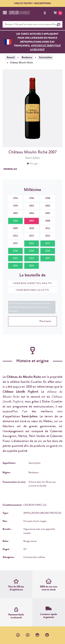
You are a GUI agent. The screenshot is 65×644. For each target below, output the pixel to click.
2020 (48, 251)
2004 (32, 213)
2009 (15, 228)
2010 (32, 228)
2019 (32, 251)
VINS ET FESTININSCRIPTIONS (32, 3)
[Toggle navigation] (5, 13)
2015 (15, 243)
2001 (32, 206)
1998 (48, 198)
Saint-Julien (45, 57)
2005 (48, 213)
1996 (32, 198)
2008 (48, 221)
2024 (15, 266)
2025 (32, 266)
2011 (48, 228)
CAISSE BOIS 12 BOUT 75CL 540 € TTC (31, 283)
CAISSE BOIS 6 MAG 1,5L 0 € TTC (31, 290)
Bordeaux (27, 57)
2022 (32, 258)
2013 (32, 236)
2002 (48, 206)
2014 (48, 236)
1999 (15, 206)
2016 (32, 243)
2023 (48, 258)
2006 (15, 221)
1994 (15, 198)
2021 (15, 258)
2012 (15, 236)
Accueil (11, 57)
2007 (32, 221)
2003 (15, 213)
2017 (48, 243)
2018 (15, 251)
